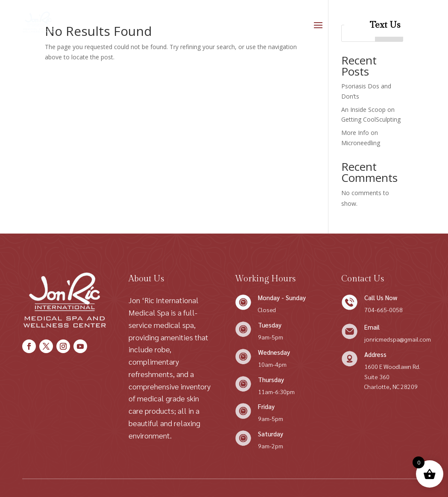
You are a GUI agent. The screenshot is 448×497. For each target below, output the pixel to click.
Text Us (385, 25)
